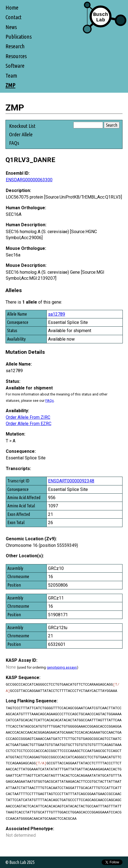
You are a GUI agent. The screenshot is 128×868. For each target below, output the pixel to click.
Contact (13, 17)
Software (15, 66)
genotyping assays (62, 667)
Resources (16, 56)
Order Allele (21, 134)
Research (15, 46)
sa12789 (57, 314)
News (11, 27)
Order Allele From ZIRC (28, 417)
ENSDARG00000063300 (29, 180)
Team (11, 76)
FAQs (14, 143)
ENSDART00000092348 (71, 481)
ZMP (10, 85)
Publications (19, 37)
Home (12, 8)
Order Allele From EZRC (29, 424)
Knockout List (22, 126)
